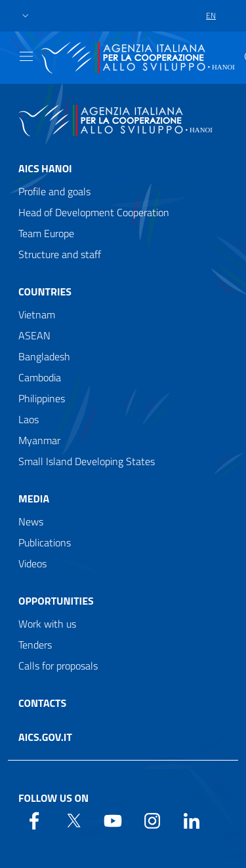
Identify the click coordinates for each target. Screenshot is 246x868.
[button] (26, 16)
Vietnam (37, 314)
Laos (29, 419)
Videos (32, 563)
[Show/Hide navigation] (26, 56)
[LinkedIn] (192, 820)
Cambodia (40, 377)
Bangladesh (44, 356)
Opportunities (56, 601)
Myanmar (39, 440)
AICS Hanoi (45, 168)
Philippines (42, 398)
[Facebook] (34, 820)
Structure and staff (60, 254)
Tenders (35, 645)
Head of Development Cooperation (94, 212)
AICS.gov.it (45, 737)
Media (34, 499)
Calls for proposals (58, 666)
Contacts (42, 703)
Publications (45, 542)
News (31, 521)
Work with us (47, 624)
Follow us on (53, 798)
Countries (45, 292)
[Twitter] (73, 820)
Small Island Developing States (87, 461)
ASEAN (34, 335)
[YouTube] (113, 820)
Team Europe (46, 233)
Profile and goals (54, 191)
